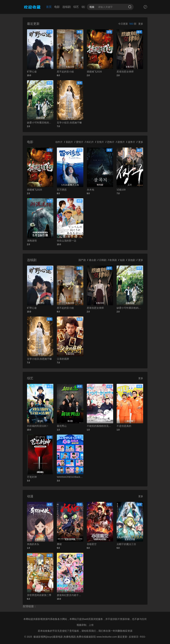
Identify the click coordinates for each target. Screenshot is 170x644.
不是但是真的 (124, 426)
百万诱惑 (62, 190)
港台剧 (93, 260)
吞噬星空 (92, 544)
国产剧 (82, 260)
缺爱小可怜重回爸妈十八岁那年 (40, 123)
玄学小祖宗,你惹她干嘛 (69, 123)
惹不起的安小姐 (65, 72)
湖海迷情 (32, 241)
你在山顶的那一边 (67, 241)
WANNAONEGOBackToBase (70, 477)
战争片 (132, 142)
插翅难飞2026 (94, 72)
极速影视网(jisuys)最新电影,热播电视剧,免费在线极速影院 (65, 637)
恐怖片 (111, 142)
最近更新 (122, 637)
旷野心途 (32, 72)
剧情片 (121, 142)
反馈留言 (134, 637)
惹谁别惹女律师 (125, 72)
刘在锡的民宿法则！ (38, 426)
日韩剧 (103, 260)
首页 (49, 7)
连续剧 (67, 7)
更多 (141, 24)
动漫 (84, 7)
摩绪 (59, 544)
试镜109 (121, 190)
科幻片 (90, 142)
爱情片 (80, 142)
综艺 (76, 7)
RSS (143, 637)
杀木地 (90, 190)
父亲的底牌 (63, 359)
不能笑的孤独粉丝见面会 (100, 426)
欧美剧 (113, 260)
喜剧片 (69, 142)
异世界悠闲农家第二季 (39, 595)
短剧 (122, 260)
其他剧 (132, 260)
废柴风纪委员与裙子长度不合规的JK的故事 (70, 595)
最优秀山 (62, 426)
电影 (57, 7)
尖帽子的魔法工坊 (126, 544)
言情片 (100, 142)
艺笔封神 (32, 477)
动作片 (59, 142)
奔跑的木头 (33, 544)
